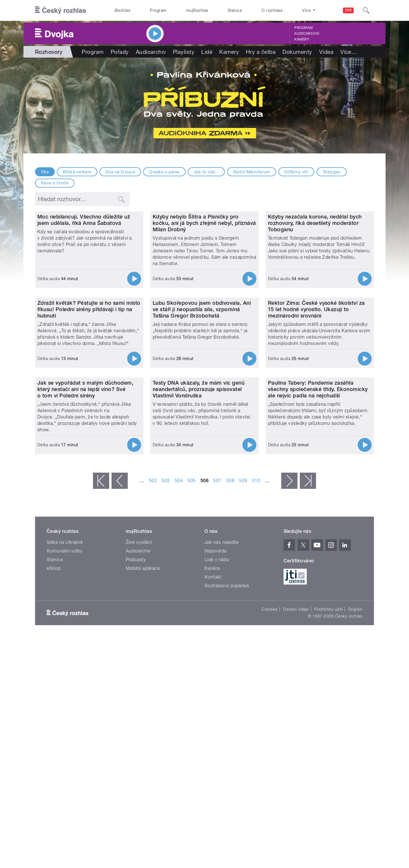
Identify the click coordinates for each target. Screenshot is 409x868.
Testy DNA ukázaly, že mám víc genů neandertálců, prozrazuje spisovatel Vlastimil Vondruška (199, 571)
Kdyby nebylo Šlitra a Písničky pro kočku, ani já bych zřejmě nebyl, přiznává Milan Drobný (204, 284)
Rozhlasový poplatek (227, 767)
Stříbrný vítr (296, 172)
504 (179, 662)
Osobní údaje (296, 791)
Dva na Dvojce (120, 172)
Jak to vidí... (206, 172)
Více (349, 52)
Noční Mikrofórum (252, 172)
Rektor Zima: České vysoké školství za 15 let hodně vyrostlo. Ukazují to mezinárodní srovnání (316, 431)
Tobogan (332, 172)
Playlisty (184, 52)
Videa (326, 52)
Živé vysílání (139, 724)
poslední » (308, 663)
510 (256, 662)
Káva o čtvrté (55, 183)
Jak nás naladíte (222, 724)
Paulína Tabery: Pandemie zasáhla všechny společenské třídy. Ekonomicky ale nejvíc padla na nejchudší (318, 571)
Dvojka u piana (164, 172)
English (355, 791)
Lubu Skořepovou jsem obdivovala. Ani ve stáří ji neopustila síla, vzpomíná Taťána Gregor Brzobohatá (202, 431)
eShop (54, 750)
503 (166, 662)
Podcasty (136, 741)
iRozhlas (123, 10)
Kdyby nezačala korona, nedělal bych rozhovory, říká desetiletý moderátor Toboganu (315, 284)
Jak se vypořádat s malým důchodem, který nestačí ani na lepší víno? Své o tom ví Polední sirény (85, 571)
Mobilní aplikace (143, 750)
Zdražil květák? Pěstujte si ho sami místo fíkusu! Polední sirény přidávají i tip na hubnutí (89, 431)
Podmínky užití (328, 791)
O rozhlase (272, 10)
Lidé (207, 52)
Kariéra (212, 750)
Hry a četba (261, 52)
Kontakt (213, 759)
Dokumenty (297, 52)
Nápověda (216, 733)
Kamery (302, 39)
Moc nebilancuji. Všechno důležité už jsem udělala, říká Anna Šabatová (84, 281)
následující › (289, 663)
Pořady (120, 52)
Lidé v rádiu (217, 741)
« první (101, 663)
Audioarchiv (307, 34)
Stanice (235, 10)
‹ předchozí (120, 663)
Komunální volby (64, 733)
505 (191, 662)
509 (243, 662)
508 (230, 662)
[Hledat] (366, 10)
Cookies (269, 791)
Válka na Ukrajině (65, 724)
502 (153, 662)
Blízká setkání (77, 172)
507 (217, 662)
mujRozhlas (197, 10)
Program (158, 10)
